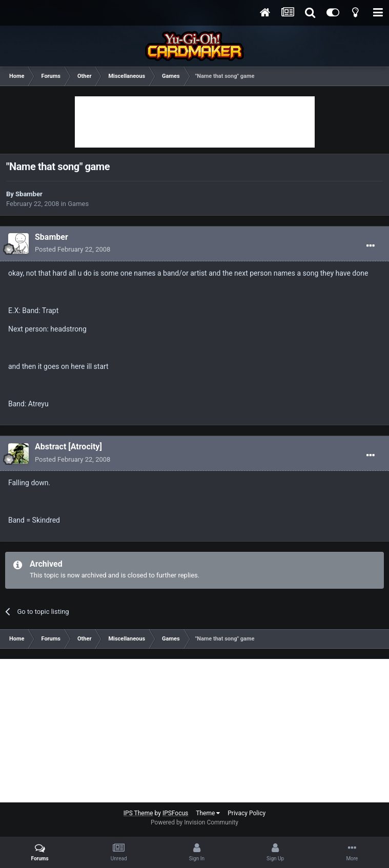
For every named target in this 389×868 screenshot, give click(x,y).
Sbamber (29, 194)
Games (78, 204)
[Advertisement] (195, 122)
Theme (208, 813)
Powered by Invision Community (194, 822)
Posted (73, 249)
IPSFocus (175, 813)
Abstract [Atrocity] (68, 447)
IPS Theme (138, 813)
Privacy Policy (247, 813)
